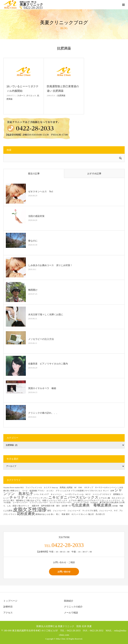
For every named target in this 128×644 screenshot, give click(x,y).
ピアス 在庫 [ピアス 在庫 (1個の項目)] (40, 500)
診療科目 (8, 607)
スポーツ (21, 96)
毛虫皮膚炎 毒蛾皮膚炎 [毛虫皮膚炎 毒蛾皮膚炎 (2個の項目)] (91, 505)
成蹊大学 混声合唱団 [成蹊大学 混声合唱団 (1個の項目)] (41, 506)
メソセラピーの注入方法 (42, 339)
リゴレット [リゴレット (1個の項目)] (104, 500)
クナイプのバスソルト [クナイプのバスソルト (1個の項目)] (93, 491)
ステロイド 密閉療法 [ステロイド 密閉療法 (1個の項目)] (111, 494)
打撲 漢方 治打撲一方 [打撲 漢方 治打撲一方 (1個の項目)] (61, 506)
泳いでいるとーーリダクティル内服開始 (22, 89)
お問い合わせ (64, 572)
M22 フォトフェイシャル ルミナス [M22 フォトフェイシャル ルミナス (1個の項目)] (36, 488)
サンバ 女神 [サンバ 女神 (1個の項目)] (108, 491)
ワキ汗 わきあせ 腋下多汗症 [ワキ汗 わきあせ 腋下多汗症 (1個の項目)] (96, 502)
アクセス (8, 613)
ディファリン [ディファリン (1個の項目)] (34, 498)
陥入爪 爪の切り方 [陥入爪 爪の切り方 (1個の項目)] (97, 514)
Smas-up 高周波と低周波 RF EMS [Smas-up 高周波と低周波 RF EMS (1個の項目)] (68, 488)
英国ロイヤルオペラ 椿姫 (42, 388)
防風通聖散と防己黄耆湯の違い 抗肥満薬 (63, 89)
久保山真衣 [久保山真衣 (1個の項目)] (114, 502)
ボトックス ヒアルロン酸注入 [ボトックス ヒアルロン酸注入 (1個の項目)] (71, 500)
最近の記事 (34, 174)
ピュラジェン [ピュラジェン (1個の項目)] (52, 500)
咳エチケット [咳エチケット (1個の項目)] (25, 506)
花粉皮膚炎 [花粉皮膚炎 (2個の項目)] (26, 514)
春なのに (33, 241)
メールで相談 (71, 613)
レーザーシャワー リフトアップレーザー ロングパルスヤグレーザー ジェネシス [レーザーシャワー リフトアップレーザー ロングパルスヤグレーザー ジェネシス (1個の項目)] (48, 502)
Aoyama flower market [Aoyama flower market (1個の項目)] (12, 488)
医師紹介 (69, 601)
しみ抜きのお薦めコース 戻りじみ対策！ (50, 265)
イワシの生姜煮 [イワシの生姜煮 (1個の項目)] (77, 491)
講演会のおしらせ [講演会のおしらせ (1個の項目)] (43, 514)
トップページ (10, 601)
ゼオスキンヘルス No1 (41, 192)
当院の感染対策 (36, 216)
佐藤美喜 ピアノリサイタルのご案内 (48, 364)
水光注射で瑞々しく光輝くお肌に (46, 315)
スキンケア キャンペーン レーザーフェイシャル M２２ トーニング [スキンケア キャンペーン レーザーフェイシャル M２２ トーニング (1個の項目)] (71, 494)
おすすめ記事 (94, 174)
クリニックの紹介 (73, 607)
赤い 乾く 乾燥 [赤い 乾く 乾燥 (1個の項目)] (58, 514)
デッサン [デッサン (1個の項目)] (44, 498)
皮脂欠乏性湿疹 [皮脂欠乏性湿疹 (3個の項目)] (30, 510)
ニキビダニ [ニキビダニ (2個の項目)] (58, 497)
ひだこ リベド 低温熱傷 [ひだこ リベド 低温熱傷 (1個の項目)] (26, 491)
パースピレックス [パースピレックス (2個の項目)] (83, 497)
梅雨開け (33, 290)
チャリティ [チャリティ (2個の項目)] (19, 497)
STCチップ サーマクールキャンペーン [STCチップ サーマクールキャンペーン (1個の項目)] (101, 488)
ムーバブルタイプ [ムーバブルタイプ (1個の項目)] (91, 500)
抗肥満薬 (61, 96)
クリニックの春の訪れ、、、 (43, 413)
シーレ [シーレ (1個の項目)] (36, 494)
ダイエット (31, 96)
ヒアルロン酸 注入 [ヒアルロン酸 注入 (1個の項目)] (107, 498)
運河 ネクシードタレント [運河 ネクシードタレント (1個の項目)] (77, 514)
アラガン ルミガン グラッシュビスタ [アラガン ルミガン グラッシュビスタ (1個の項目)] (54, 491)
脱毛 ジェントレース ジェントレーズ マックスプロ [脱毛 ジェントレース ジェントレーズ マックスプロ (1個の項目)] (70, 511)
